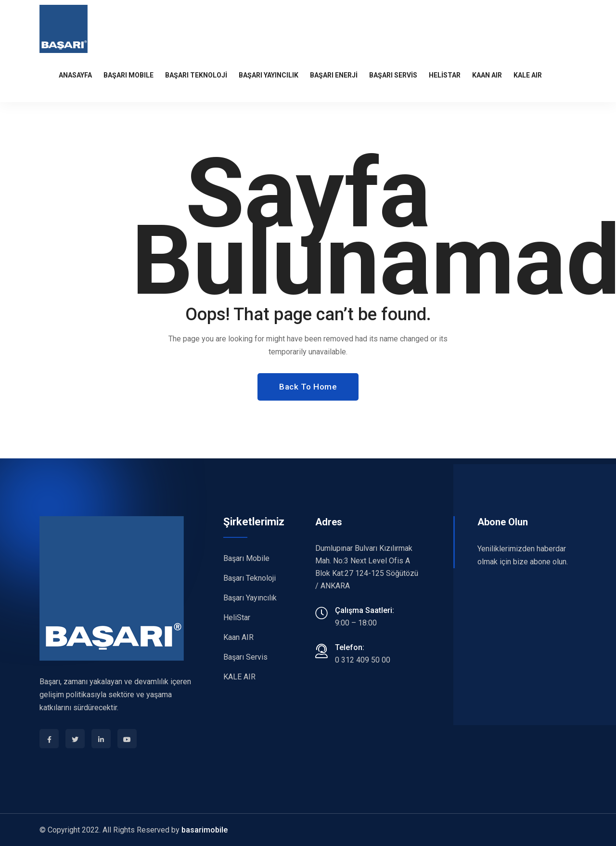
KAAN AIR (487, 75)
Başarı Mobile (246, 558)
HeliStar (445, 75)
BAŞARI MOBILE (128, 75)
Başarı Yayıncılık (250, 598)
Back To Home (308, 387)
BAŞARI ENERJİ (334, 75)
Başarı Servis (245, 657)
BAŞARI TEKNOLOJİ (196, 75)
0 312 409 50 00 (363, 660)
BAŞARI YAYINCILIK (269, 75)
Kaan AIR (238, 637)
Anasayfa (75, 75)
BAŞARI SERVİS (393, 75)
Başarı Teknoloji (250, 578)
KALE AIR (528, 75)
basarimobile (205, 830)
